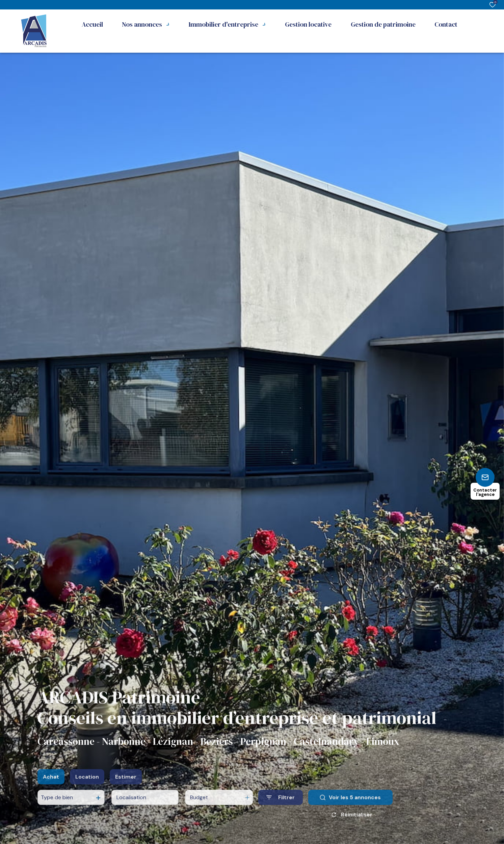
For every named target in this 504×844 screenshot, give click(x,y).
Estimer (126, 784)
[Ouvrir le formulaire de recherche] (281, 805)
